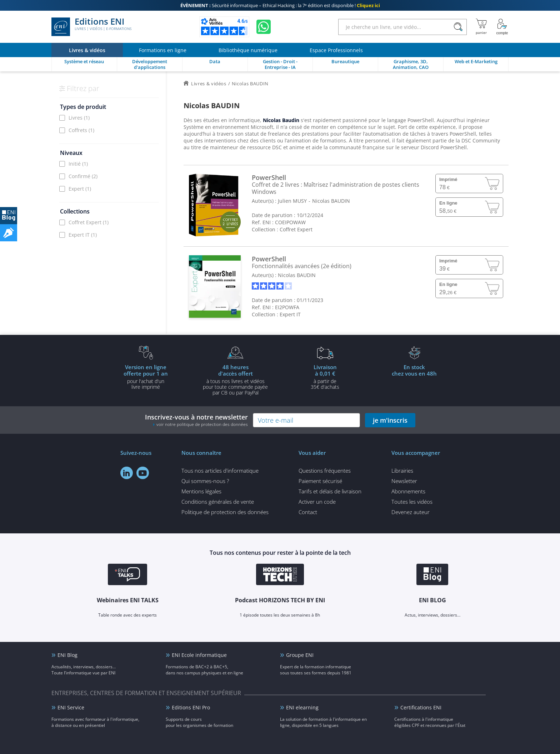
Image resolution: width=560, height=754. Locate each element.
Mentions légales (201, 491)
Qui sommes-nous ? (205, 481)
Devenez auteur (411, 512)
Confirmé (83, 176)
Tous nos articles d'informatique (220, 471)
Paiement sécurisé (320, 481)
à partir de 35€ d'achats (325, 377)
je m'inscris (390, 420)
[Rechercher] (458, 27)
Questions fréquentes (325, 471)
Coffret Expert (89, 222)
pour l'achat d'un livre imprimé (146, 377)
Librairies (402, 471)
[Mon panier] (481, 27)
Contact (308, 512)
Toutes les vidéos (412, 502)
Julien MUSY (292, 201)
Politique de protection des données (225, 512)
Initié (78, 164)
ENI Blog (67, 655)
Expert (80, 189)
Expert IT (83, 235)
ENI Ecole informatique (199, 655)
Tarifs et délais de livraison (330, 491)
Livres (79, 118)
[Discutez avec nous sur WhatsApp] (264, 27)
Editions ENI (91, 27)
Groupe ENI (300, 655)
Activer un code (317, 502)
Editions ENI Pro (191, 707)
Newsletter (404, 481)
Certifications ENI (421, 707)
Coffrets (81, 130)
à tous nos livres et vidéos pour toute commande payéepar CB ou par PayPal (235, 379)
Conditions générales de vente (218, 502)
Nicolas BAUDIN (331, 201)
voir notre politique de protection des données (202, 424)
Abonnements (408, 491)
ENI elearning (302, 707)
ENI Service (71, 707)
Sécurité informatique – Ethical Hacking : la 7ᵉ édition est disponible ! (280, 5)
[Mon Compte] (502, 27)
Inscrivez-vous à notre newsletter (196, 420)
